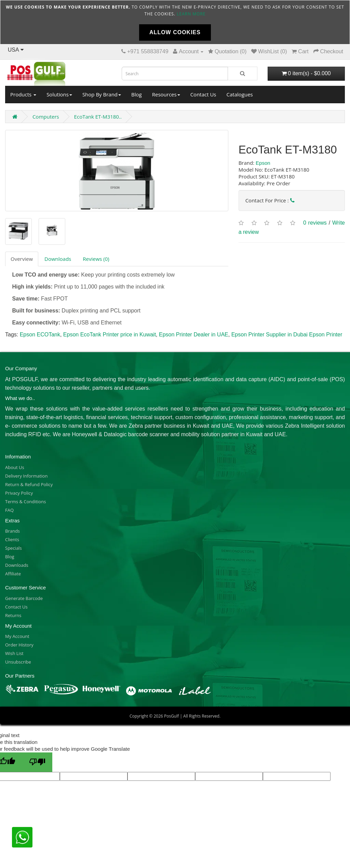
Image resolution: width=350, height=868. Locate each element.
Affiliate (13, 574)
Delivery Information (26, 476)
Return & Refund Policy (29, 484)
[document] (175, 22)
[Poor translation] (37, 762)
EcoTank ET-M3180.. (98, 117)
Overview (22, 259)
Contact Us (203, 94)
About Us (15, 467)
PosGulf (171, 716)
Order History (19, 645)
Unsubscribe (18, 662)
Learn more (191, 14)
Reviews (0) (96, 259)
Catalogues (240, 94)
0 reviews (315, 223)
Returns (13, 615)
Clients (12, 539)
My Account (17, 636)
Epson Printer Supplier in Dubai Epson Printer (287, 335)
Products (23, 94)
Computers (46, 117)
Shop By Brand (102, 94)
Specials (14, 548)
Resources (166, 94)
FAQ (9, 510)
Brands (12, 531)
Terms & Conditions (25, 502)
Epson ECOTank (40, 335)
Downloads (58, 259)
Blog (137, 94)
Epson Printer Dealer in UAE (194, 335)
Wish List (14, 653)
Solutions (59, 94)
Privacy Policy (19, 493)
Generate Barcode (24, 598)
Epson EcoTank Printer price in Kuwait (110, 335)
